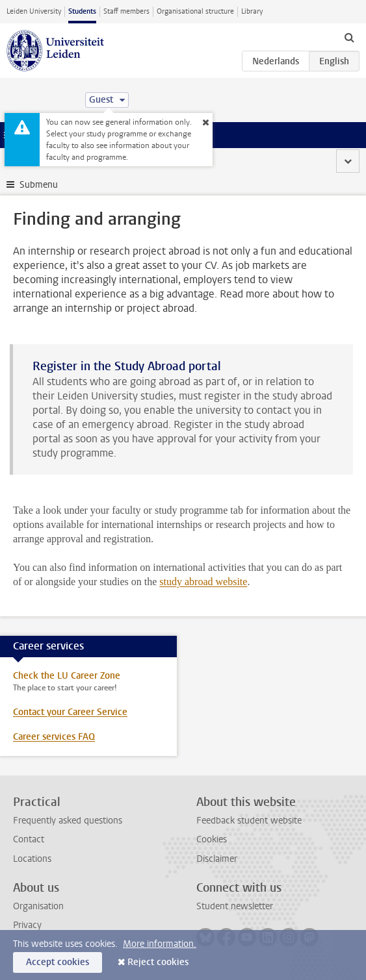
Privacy (27, 925)
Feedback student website (249, 821)
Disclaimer (217, 859)
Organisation (38, 906)
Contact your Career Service (70, 712)
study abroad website (203, 582)
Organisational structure (195, 11)
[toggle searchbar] (349, 37)
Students (82, 11)
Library (252, 11)
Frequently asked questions (68, 821)
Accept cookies (58, 962)
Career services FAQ (54, 737)
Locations (32, 859)
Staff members (126, 11)
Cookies (212, 839)
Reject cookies (158, 962)
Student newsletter (235, 906)
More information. (160, 944)
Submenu (39, 185)
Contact (29, 839)
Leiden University (34, 11)
